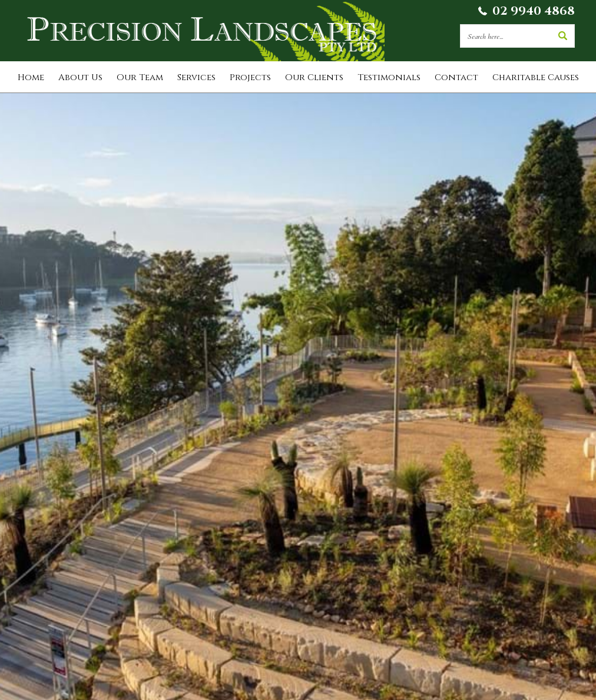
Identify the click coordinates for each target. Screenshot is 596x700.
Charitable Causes (536, 77)
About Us (80, 77)
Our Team (140, 77)
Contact (456, 77)
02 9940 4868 (534, 11)
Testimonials (389, 77)
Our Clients (314, 77)
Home (31, 77)
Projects (250, 77)
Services (196, 77)
